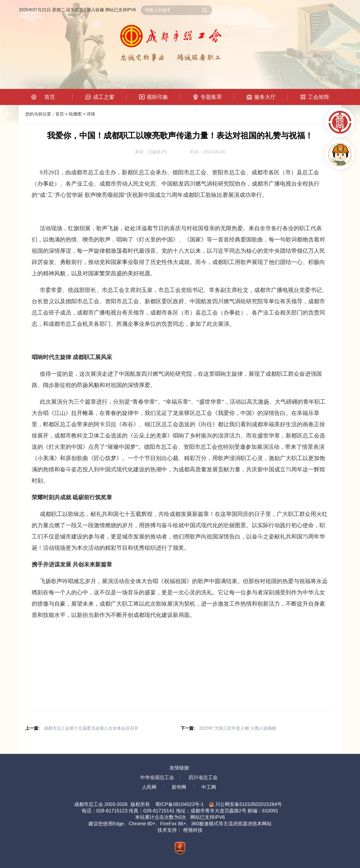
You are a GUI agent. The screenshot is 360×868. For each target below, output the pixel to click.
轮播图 (75, 114)
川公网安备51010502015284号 (245, 804)
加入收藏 (95, 10)
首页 (50, 97)
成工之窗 (104, 97)
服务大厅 (265, 97)
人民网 (149, 787)
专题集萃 (211, 97)
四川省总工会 (203, 777)
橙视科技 (193, 830)
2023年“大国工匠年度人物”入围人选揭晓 (237, 728)
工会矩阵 (319, 97)
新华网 (179, 787)
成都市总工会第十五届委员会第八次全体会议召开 (91, 728)
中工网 (209, 787)
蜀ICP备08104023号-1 (179, 804)
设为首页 (75, 10)
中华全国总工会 (157, 777)
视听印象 (157, 97)
